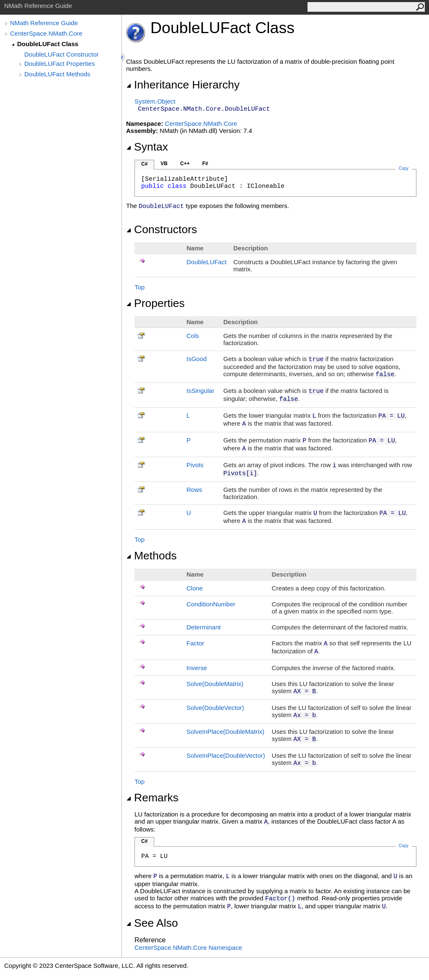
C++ (185, 164)
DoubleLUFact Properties (59, 64)
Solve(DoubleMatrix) (215, 684)
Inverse (197, 668)
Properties (155, 303)
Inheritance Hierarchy (183, 85)
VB (164, 164)
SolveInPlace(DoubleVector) (226, 755)
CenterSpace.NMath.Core (46, 33)
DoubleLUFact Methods (57, 74)
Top (140, 287)
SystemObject (155, 101)
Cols (193, 336)
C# (144, 164)
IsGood (196, 359)
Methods (151, 556)
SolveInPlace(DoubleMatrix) (225, 732)
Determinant (204, 627)
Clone (195, 588)
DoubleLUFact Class (48, 44)
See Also (152, 923)
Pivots (195, 465)
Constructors (162, 229)
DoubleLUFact (207, 262)
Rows (194, 490)
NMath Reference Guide (44, 23)
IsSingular (200, 391)
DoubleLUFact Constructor (62, 54)
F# (205, 164)
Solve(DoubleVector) (215, 708)
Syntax (147, 147)
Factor (195, 643)
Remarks (152, 798)
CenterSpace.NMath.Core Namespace (188, 948)
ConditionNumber (211, 604)
